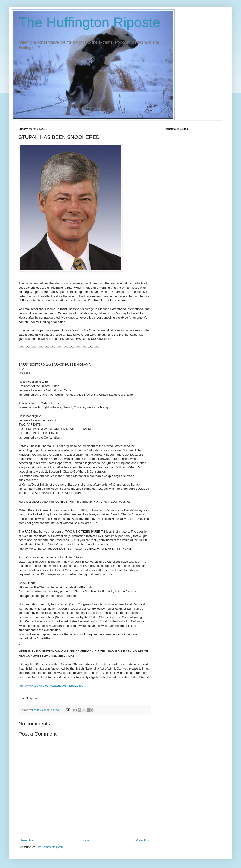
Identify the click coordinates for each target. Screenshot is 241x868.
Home (85, 840)
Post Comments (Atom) (50, 847)
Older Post (143, 840)
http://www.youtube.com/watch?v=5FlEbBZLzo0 (51, 686)
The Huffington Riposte (90, 22)
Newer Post (27, 840)
